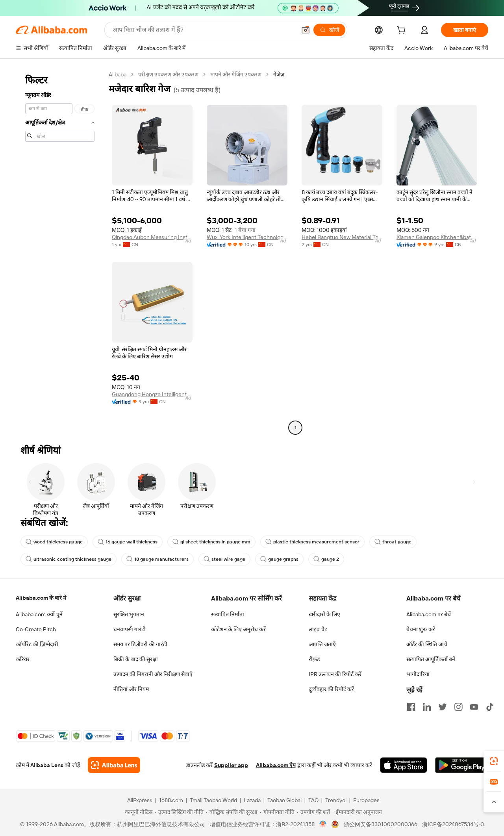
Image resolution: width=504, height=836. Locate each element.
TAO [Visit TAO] (313, 800)
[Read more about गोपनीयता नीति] (277, 812)
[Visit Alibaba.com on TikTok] (490, 707)
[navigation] (60, 252)
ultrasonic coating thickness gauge (69, 559)
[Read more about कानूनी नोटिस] (137, 812)
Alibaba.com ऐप (276, 765)
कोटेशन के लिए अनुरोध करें (238, 629)
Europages (366, 800)
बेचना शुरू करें (421, 629)
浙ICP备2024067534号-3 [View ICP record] (453, 824)
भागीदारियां (418, 674)
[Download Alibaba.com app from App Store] (404, 765)
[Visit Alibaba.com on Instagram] (458, 707)
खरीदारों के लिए (324, 614)
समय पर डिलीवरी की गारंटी (140, 644)
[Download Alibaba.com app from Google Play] (462, 765)
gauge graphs (279, 559)
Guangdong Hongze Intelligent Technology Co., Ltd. (152, 394)
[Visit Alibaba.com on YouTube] (474, 707)
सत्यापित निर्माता (228, 614)
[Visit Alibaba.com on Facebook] (411, 707)
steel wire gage (224, 559)
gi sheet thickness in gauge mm (211, 542)
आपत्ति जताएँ (322, 644)
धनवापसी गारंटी (130, 629)
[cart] (403, 31)
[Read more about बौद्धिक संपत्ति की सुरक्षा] (232, 812)
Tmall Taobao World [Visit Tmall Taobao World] (213, 800)
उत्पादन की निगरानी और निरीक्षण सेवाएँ (153, 674)
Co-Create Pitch (36, 629)
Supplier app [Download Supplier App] (231, 765)
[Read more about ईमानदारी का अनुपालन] (357, 812)
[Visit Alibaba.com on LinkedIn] (427, 707)
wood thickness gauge (54, 542)
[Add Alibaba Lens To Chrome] (114, 765)
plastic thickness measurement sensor (312, 542)
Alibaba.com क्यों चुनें (39, 614)
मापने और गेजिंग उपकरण (236, 74)
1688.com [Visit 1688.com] (171, 800)
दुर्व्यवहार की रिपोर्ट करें (331, 689)
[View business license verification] (323, 824)
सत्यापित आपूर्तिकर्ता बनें (431, 659)
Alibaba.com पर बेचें (429, 614)
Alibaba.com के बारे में (41, 598)
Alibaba (118, 74)
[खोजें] (329, 30)
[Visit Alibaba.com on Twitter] (443, 707)
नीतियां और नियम (131, 689)
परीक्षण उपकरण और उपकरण (168, 74)
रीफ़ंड (314, 659)
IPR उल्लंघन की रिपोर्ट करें (335, 674)
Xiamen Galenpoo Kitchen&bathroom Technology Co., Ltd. (437, 237)
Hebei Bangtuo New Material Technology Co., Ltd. (342, 237)
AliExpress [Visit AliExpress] (140, 800)
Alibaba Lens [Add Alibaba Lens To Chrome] (47, 765)
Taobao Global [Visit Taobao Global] (284, 800)
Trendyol (336, 800)
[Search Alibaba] (204, 30)
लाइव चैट (318, 629)
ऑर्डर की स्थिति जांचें (427, 644)
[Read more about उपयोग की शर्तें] (313, 812)
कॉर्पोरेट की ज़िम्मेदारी (37, 644)
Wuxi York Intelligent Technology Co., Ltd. (247, 237)
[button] (306, 30)
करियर (23, 659)
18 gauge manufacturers (157, 559)
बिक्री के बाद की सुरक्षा (136, 659)
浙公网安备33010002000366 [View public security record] (381, 824)
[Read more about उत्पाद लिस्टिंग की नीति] (179, 812)
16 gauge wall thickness (128, 542)
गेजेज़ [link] (279, 74)
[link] (494, 761)
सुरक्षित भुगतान (129, 614)
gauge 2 (326, 559)
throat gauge (393, 542)
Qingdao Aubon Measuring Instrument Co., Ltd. (152, 237)
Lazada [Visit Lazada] (252, 800)
